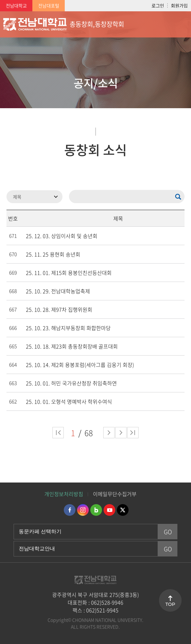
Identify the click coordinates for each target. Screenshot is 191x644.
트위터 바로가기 (123, 510)
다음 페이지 (109, 433)
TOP (170, 604)
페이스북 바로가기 (70, 510)
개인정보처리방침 (64, 494)
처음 (58, 433)
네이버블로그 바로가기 (96, 510)
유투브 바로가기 (109, 510)
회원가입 (179, 5)
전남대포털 (49, 5)
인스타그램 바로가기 (83, 510)
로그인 (158, 5)
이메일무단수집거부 (115, 494)
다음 (121, 433)
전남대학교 (16, 5)
